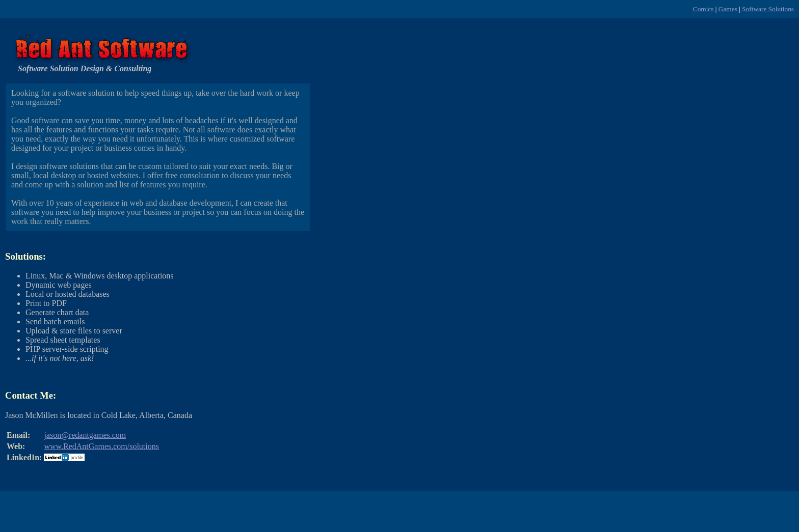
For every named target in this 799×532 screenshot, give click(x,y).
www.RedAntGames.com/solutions (101, 446)
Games (728, 9)
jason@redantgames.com (85, 435)
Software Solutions (768, 9)
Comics (703, 9)
